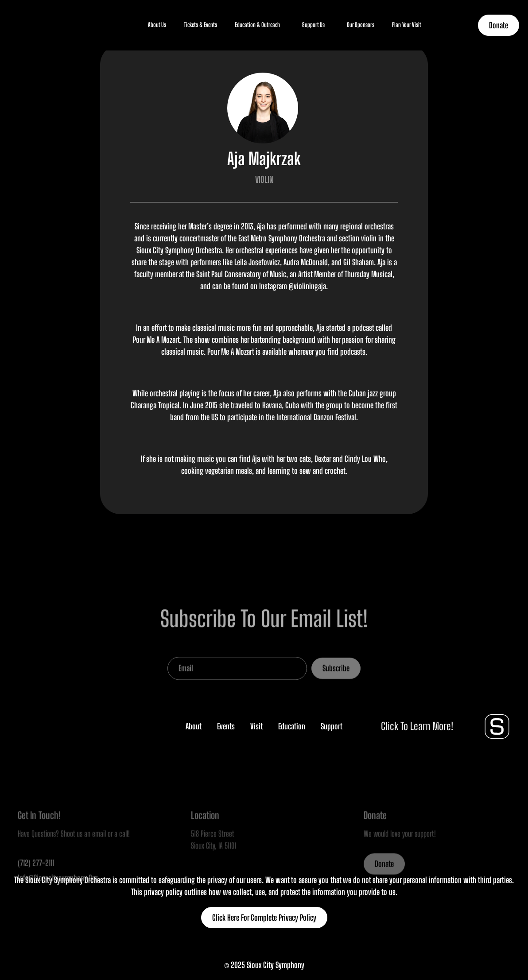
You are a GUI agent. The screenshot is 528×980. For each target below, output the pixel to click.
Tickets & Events (200, 25)
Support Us (313, 25)
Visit (256, 726)
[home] (31, 25)
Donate (499, 25)
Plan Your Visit (407, 25)
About (194, 726)
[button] (157, 25)
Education (292, 726)
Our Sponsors (361, 25)
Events (226, 726)
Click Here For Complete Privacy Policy (264, 918)
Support (332, 726)
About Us (157, 25)
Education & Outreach (257, 25)
